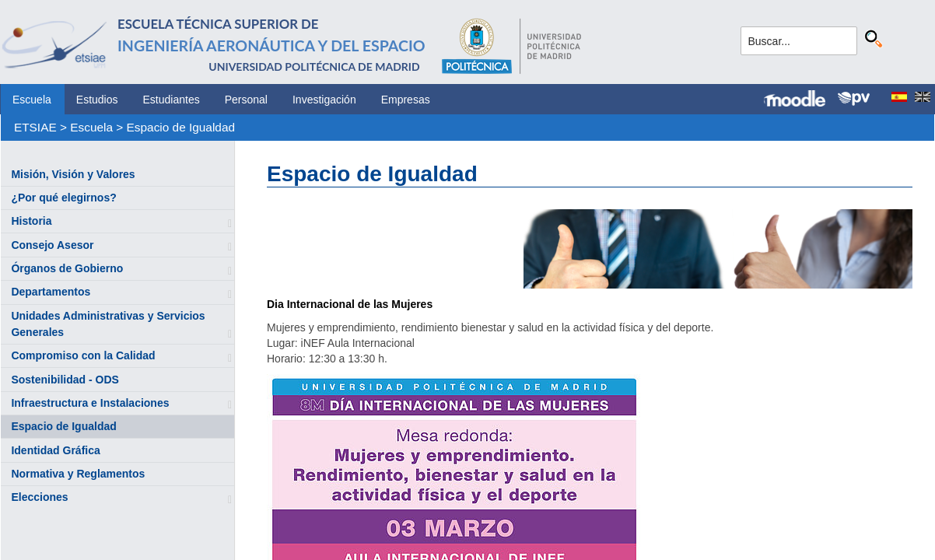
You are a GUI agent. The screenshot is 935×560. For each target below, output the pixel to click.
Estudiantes (172, 100)
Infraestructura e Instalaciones (90, 403)
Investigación (324, 100)
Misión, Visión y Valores (73, 174)
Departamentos (51, 292)
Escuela (32, 100)
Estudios (97, 100)
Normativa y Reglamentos (78, 474)
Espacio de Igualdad (181, 127)
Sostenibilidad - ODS (65, 380)
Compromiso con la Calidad (83, 355)
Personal (246, 100)
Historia (31, 221)
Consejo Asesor (52, 245)
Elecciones (39, 497)
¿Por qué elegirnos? (63, 198)
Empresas (406, 100)
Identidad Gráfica (55, 450)
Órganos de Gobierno (67, 268)
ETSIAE (35, 127)
